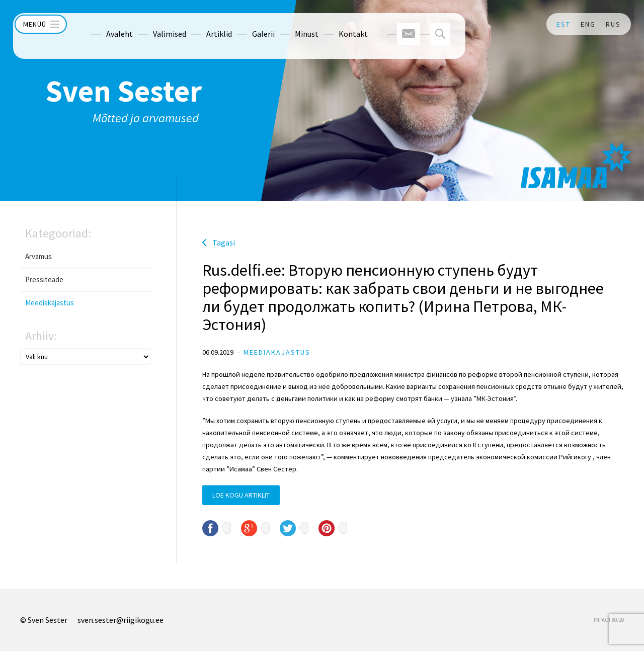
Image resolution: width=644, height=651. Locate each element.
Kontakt (334, 24)
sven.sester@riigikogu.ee (120, 620)
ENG (588, 24)
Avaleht (100, 24)
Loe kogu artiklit (241, 495)
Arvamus (38, 256)
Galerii (244, 24)
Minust (288, 24)
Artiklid (200, 24)
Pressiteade (44, 279)
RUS (613, 24)
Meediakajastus (50, 303)
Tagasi (224, 242)
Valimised (150, 24)
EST (563, 24)
